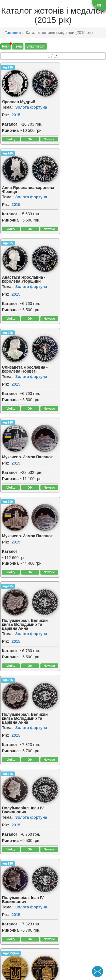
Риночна (10, 129)
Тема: (7, 106)
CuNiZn (62, 602)
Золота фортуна (31, 106)
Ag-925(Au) (11, 514)
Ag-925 (8, 67)
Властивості (36, 46)
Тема (18, 46)
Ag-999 (62, 245)
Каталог (10, 122)
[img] (40, 83)
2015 (16, 113)
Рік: (6, 113)
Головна (13, 33)
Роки (6, 46)
